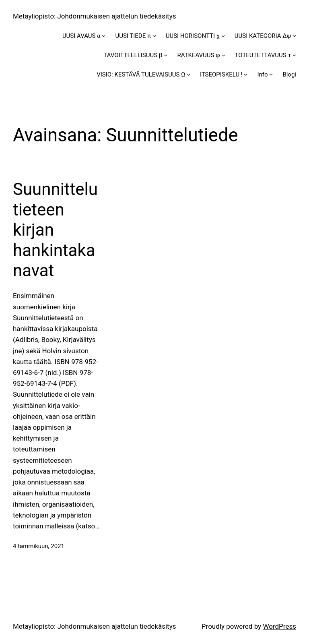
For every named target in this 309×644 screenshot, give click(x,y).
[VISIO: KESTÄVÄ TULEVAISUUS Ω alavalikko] (188, 74)
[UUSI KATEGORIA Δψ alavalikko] (294, 36)
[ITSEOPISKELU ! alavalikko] (246, 74)
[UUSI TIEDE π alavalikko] (154, 36)
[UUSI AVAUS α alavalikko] (104, 36)
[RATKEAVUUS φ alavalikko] (224, 55)
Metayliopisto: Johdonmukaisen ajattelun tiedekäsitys (94, 16)
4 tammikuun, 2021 (39, 546)
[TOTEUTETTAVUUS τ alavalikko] (294, 55)
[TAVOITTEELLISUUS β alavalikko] (166, 55)
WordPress (279, 626)
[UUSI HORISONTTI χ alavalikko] (223, 36)
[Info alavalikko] (271, 74)
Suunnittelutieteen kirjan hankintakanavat (55, 230)
